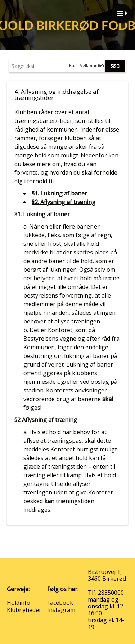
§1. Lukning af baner (59, 193)
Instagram (61, 610)
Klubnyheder (24, 610)
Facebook (60, 603)
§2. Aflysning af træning (64, 202)
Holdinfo (19, 603)
